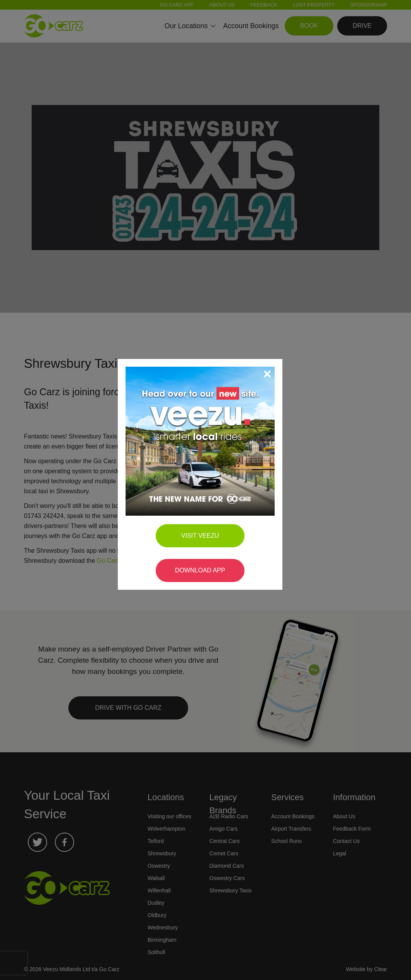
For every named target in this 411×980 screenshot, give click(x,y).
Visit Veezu (206, 532)
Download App (206, 567)
